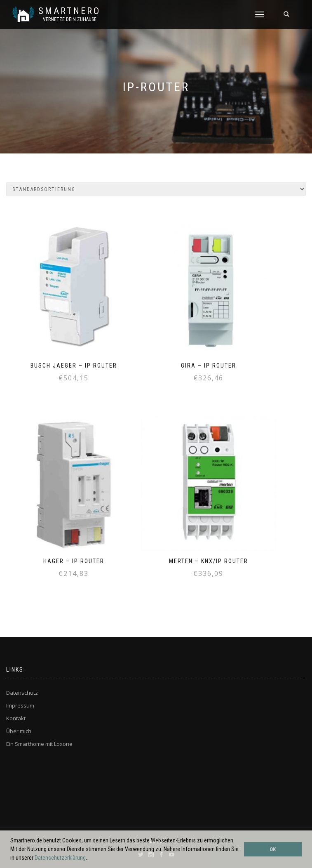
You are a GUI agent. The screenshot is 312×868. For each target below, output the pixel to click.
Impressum (20, 705)
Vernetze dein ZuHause (70, 19)
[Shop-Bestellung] (156, 189)
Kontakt (16, 718)
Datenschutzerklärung (60, 858)
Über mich (19, 731)
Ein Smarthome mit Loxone (39, 744)
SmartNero (69, 11)
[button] (89, 859)
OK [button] (273, 849)
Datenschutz (22, 693)
